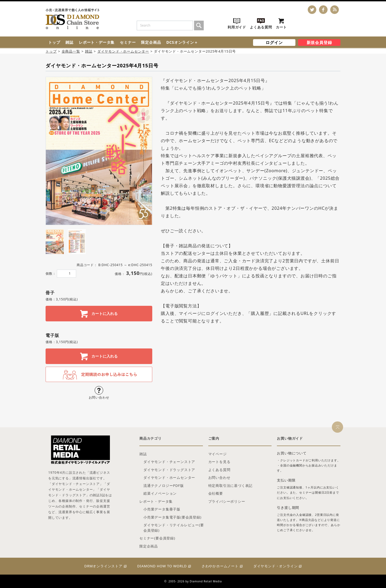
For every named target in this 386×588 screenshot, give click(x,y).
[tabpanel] (99, 151)
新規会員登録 (319, 42)
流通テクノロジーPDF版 (164, 486)
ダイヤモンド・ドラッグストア (169, 470)
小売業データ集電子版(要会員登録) (172, 517)
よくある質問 (219, 470)
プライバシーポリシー (227, 501)
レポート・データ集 (97, 42)
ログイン (274, 42)
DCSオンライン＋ (182, 42)
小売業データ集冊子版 (162, 509)
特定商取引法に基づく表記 (231, 486)
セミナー (128, 42)
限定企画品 (151, 42)
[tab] (55, 242)
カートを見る (219, 462)
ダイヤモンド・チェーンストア (169, 462)
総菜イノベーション (160, 493)
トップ (54, 42)
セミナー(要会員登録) (157, 538)
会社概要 (216, 493)
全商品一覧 (71, 51)
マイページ (218, 454)
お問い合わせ (219, 477)
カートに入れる (104, 313)
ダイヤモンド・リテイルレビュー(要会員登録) (174, 528)
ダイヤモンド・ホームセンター (123, 51)
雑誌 (69, 42)
